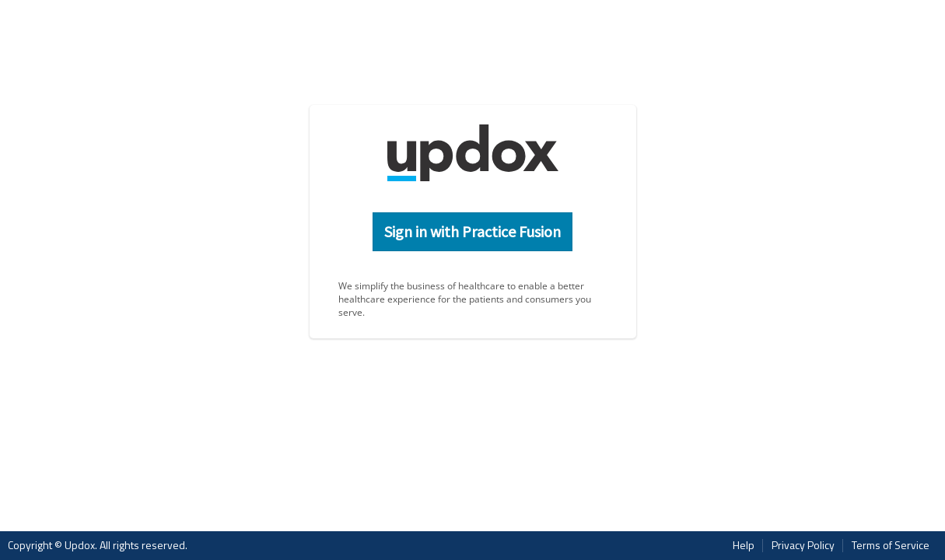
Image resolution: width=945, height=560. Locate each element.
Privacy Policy (803, 546)
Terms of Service (891, 546)
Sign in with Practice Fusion (472, 231)
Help (744, 546)
